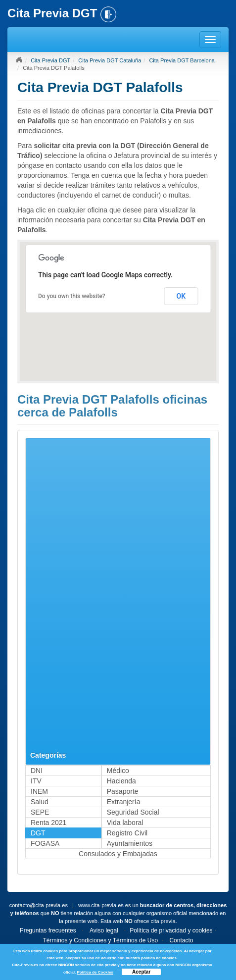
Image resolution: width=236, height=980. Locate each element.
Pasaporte (123, 791)
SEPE (40, 812)
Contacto (181, 940)
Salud (40, 802)
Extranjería (124, 802)
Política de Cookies (95, 972)
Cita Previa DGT (50, 60)
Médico (118, 771)
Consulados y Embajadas (118, 854)
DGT (38, 833)
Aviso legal (104, 930)
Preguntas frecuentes (48, 930)
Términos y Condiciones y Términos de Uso (101, 940)
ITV (36, 781)
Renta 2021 (48, 823)
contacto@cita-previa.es (39, 905)
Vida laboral (125, 823)
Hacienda (121, 781)
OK (181, 296)
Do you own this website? (72, 296)
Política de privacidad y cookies (171, 930)
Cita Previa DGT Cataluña (110, 60)
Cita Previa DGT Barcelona (182, 60)
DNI (37, 771)
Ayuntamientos (130, 843)
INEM (39, 791)
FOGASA (45, 843)
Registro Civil (127, 833)
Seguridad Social (133, 812)
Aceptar (141, 972)
